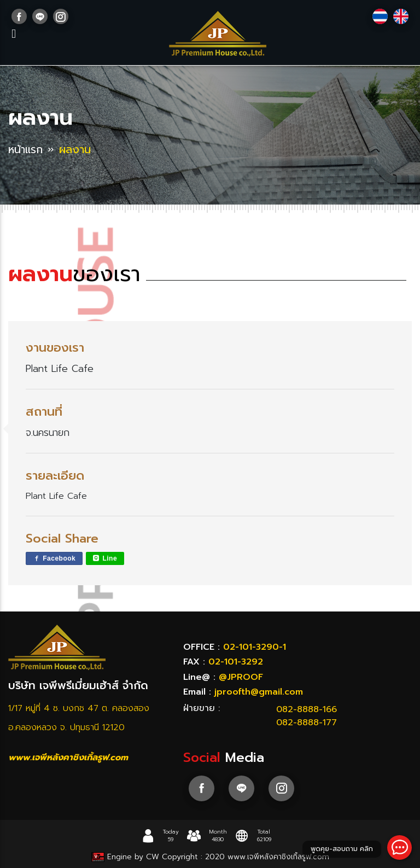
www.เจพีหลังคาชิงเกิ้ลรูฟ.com (68, 758)
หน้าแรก (27, 149)
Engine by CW (126, 857)
